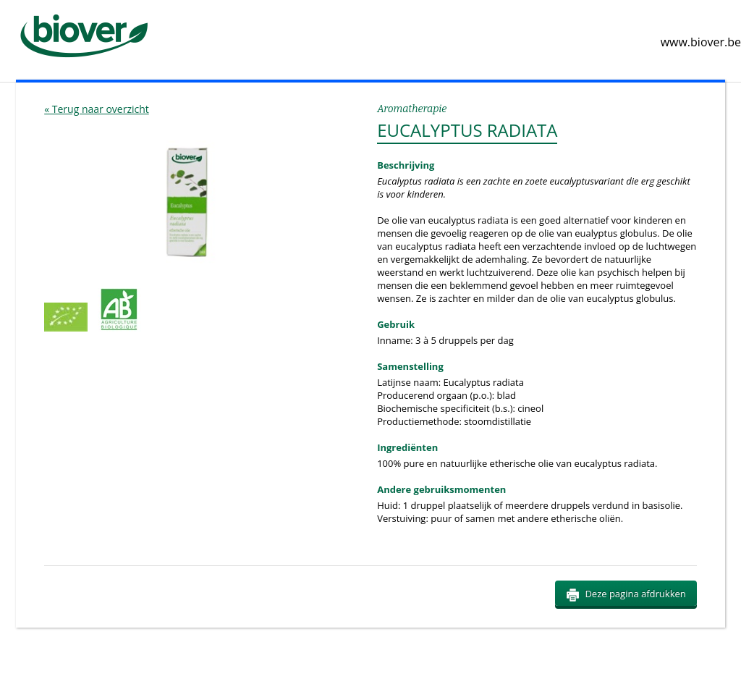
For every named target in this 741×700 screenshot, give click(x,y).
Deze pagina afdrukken (626, 594)
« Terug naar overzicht (97, 109)
